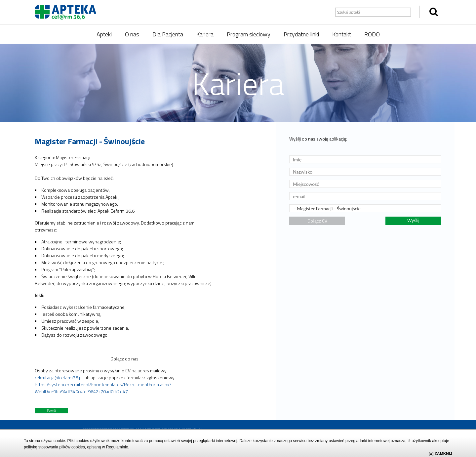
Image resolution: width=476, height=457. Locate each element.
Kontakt (342, 34)
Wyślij (413, 221)
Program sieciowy (249, 34)
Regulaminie (117, 447)
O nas (132, 34)
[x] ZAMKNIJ (440, 454)
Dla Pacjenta (168, 34)
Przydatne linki (301, 34)
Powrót (51, 411)
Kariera (205, 34)
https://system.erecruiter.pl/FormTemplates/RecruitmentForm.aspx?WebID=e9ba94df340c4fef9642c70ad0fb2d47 (103, 388)
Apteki (104, 34)
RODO (372, 34)
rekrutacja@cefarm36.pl (59, 377)
